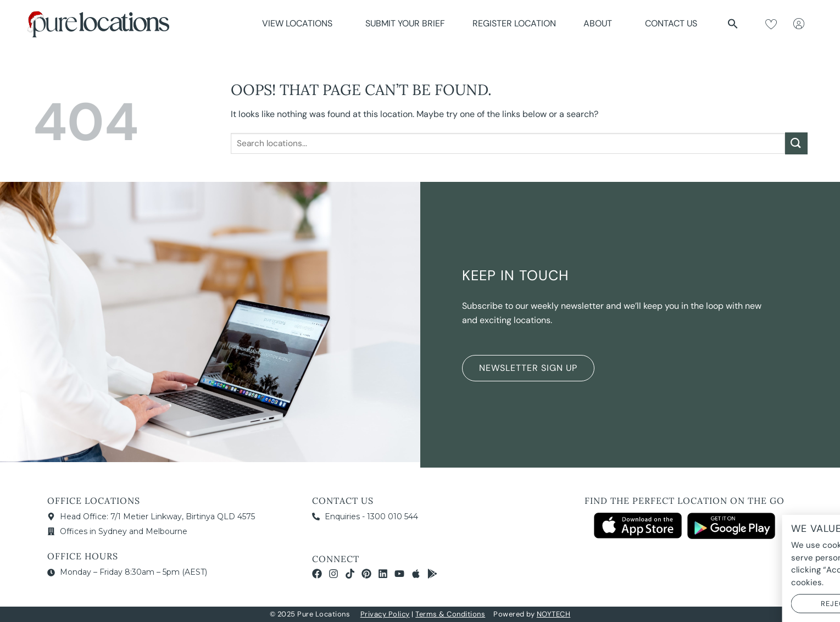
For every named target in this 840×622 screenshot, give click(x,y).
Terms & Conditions (450, 614)
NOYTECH (554, 614)
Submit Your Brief (405, 23)
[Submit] (796, 143)
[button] (733, 24)
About (600, 23)
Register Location (514, 23)
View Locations (300, 23)
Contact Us (671, 23)
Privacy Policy (385, 614)
